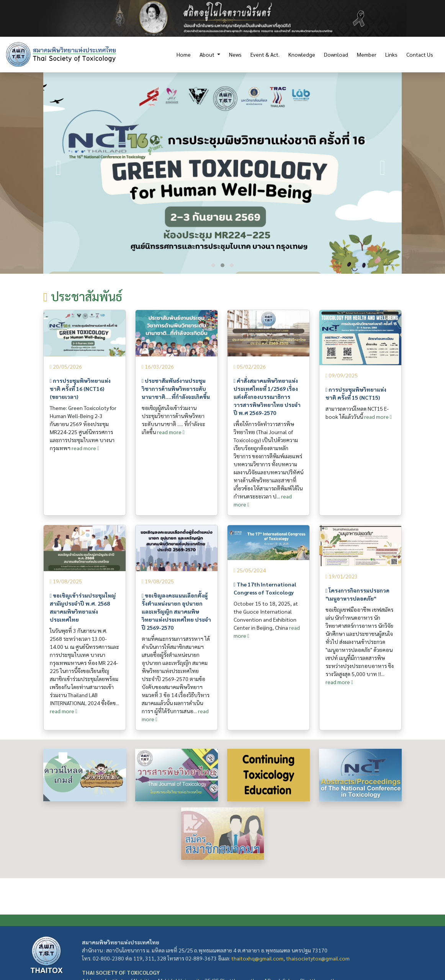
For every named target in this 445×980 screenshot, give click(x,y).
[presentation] (59, 168)
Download (336, 54)
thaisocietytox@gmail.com (318, 958)
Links (391, 54)
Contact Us (420, 54)
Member (367, 54)
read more (85, 448)
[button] (213, 265)
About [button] (208, 54)
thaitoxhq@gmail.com (257, 958)
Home (184, 54)
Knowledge (302, 54)
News (235, 54)
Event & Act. (265, 54)
